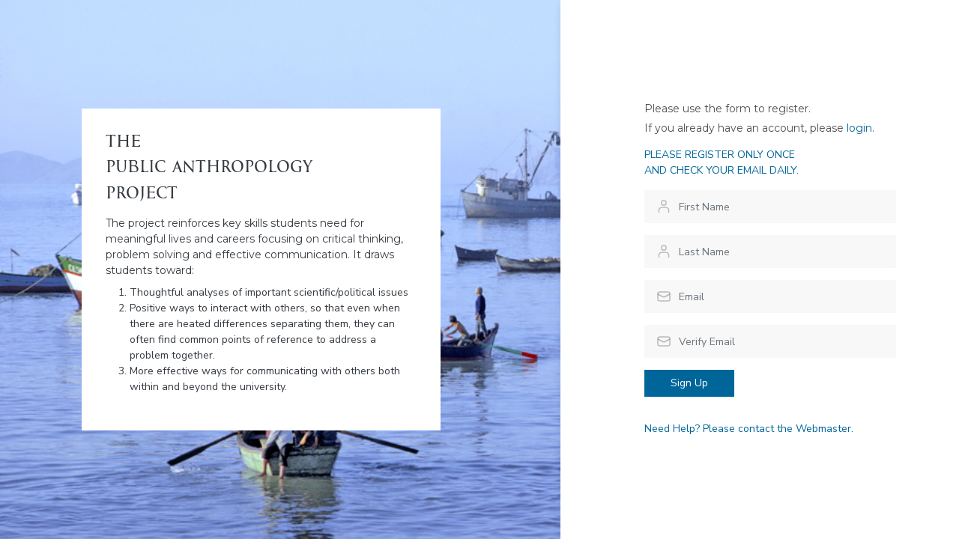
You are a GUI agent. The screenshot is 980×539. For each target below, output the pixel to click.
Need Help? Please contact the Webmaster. (749, 429)
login (859, 128)
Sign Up (689, 383)
